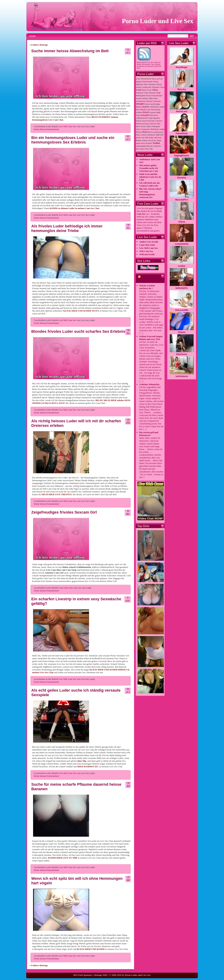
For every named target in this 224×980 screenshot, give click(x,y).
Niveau (143, 126)
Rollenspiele (141, 96)
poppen (139, 82)
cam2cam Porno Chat (146, 279)
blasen (154, 79)
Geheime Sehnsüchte (149, 384)
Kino (138, 149)
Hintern (139, 132)
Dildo (151, 98)
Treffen (156, 143)
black (150, 132)
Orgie (151, 118)
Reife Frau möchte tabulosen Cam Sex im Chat (150, 177)
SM (147, 138)
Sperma (157, 118)
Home (33, 36)
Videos (149, 126)
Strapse (147, 104)
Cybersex (159, 121)
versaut (140, 104)
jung (158, 104)
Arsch (144, 121)
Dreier (138, 138)
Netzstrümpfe (147, 82)
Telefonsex (156, 87)
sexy (158, 112)
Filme (138, 135)
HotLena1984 (182, 310)
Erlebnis (139, 112)
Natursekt (151, 121)
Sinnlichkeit (154, 107)
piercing (146, 124)
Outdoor (145, 98)
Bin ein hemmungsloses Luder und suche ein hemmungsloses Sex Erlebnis (73, 140)
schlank (145, 140)
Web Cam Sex (146, 251)
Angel (138, 115)
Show (146, 84)
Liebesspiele (141, 146)
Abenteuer (151, 135)
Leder (146, 93)
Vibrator (149, 101)
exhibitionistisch (142, 118)
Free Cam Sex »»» (149, 212)
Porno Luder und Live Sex (158, 21)
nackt (138, 143)
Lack (148, 110)
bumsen (139, 124)
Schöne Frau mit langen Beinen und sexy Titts (151, 338)
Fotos (160, 138)
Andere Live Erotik (149, 242)
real (158, 135)
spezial (153, 104)
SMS (162, 135)
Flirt (138, 110)
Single (159, 140)
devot (143, 143)
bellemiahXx (182, 288)
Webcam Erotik (147, 254)
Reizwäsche (154, 115)
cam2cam (153, 124)
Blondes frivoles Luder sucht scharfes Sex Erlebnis (78, 331)
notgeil (138, 98)
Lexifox (182, 266)
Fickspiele (156, 126)
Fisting (155, 82)
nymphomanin (158, 132)
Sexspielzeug (141, 101)
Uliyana (182, 332)
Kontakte (152, 93)
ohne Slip (82, 761)
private (160, 79)
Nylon (151, 138)
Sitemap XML (101, 975)
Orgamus (152, 112)
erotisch (144, 135)
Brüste (139, 140)
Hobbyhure (155, 129)
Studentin (139, 93)
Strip (158, 93)
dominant (152, 84)
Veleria (182, 222)
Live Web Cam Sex (67, 126)
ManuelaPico (182, 200)
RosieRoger (182, 67)
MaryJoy (182, 89)
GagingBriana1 (182, 156)
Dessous (149, 96)
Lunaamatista (182, 244)
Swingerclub (147, 87)
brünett (139, 87)
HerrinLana (182, 111)
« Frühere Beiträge (39, 45)
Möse (138, 126)
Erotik (139, 90)
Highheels (139, 84)
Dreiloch (149, 143)
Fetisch (139, 121)
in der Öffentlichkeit (143, 79)
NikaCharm (182, 354)
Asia (143, 138)
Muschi (143, 110)
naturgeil (145, 115)
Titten (155, 90)
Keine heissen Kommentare (47, 129)
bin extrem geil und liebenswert (149, 434)
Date (159, 124)
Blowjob (150, 146)
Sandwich (157, 146)
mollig (162, 129)
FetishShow (182, 134)
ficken (138, 107)
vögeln (162, 107)
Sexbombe (157, 101)
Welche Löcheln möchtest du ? (147, 287)
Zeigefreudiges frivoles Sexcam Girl (64, 512)
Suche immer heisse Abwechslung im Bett (70, 51)
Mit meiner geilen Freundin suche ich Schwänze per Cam (149, 168)
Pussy (144, 90)
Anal (155, 98)
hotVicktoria (182, 376)
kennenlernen (157, 96)
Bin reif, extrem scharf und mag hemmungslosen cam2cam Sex (150, 193)
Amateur (145, 107)
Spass (142, 149)
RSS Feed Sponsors (83, 975)
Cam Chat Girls (66, 588)
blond (145, 132)
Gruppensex (145, 129)
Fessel (149, 90)
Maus (162, 87)
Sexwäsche (152, 140)
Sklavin (159, 84)
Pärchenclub (156, 110)
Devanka (182, 178)
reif (155, 138)
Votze (138, 129)
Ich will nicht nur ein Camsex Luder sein (149, 184)
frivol (146, 112)
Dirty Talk (149, 149)
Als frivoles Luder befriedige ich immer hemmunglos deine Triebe (67, 228)
